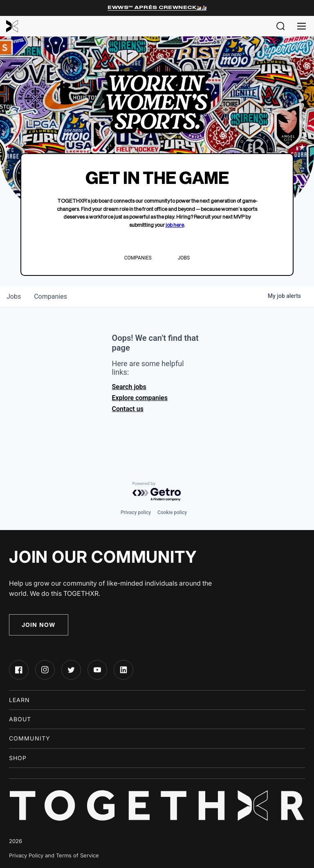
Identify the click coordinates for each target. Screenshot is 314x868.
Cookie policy (172, 512)
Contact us (128, 409)
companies (50, 296)
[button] (281, 26)
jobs (14, 296)
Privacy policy (136, 512)
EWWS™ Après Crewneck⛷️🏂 (157, 8)
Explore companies (140, 398)
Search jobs (129, 387)
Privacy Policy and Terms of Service (54, 855)
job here (175, 225)
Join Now (39, 625)
